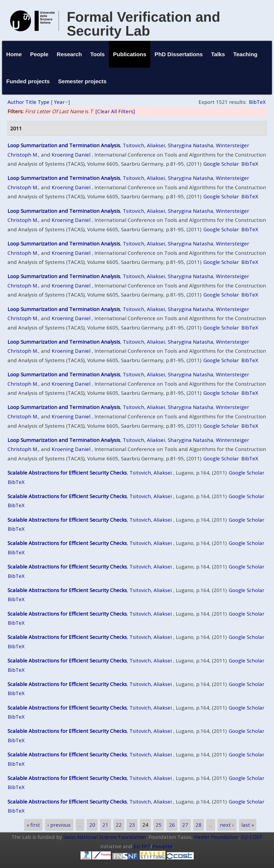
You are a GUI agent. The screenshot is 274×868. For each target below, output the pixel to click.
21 (105, 825)
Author (16, 102)
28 (199, 825)
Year (59, 102)
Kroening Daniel (71, 155)
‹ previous (59, 825)
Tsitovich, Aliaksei (144, 145)
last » (248, 825)
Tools (97, 54)
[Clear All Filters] (115, 111)
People (39, 54)
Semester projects (82, 81)
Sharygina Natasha (191, 145)
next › (227, 825)
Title (31, 102)
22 (119, 825)
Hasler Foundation (216, 837)
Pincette (162, 846)
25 (159, 825)
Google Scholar (221, 164)
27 (185, 825)
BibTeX (257, 102)
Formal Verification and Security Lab (144, 24)
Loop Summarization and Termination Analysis (64, 145)
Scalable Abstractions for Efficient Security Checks (67, 473)
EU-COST (252, 837)
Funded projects (28, 81)
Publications (130, 54)
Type (44, 102)
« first (33, 825)
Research (69, 54)
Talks (218, 54)
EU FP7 (142, 846)
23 (132, 825)
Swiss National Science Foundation (104, 837)
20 (92, 825)
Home (14, 54)
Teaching (245, 54)
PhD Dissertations (179, 54)
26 (172, 825)
